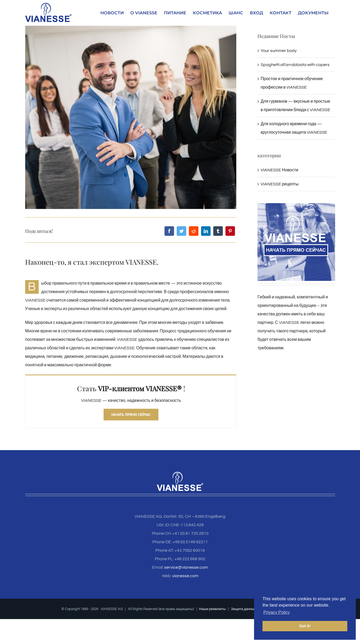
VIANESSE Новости (279, 170)
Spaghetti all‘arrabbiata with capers (295, 65)
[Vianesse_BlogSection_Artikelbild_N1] (131, 117)
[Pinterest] (230, 231)
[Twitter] (181, 231)
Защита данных (243, 609)
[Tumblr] (218, 231)
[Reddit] (194, 231)
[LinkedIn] (206, 231)
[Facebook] (169, 231)
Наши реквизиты (212, 609)
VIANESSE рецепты (280, 184)
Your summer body (279, 51)
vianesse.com (185, 576)
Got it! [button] (305, 626)
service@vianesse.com (186, 567)
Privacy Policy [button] (277, 612)
